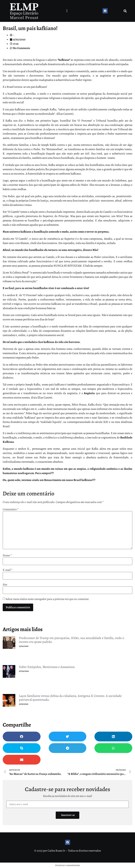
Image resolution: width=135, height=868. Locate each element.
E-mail (8, 570)
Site (5, 585)
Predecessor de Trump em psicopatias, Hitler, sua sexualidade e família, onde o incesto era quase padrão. (71, 640)
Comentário (11, 509)
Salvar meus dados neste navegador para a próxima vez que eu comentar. (47, 599)
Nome (7, 555)
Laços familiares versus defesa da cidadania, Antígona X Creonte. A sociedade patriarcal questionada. (70, 698)
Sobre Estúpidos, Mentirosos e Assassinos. (47, 667)
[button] (67, 11)
